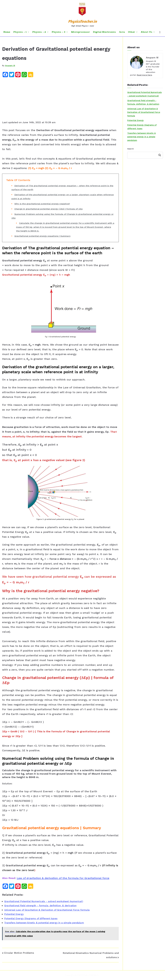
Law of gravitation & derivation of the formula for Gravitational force (63, 878)
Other (133, 32)
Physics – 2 (40, 32)
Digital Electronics (104, 32)
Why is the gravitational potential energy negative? (42, 204)
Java (122, 32)
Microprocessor (80, 32)
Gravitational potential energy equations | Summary (42, 236)
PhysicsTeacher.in (82, 21)
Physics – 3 (60, 32)
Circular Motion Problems (19, 953)
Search (130, 149)
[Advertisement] (60, 100)
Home (7, 32)
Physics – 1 (21, 32)
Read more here (144, 75)
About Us (148, 32)
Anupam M (10, 65)
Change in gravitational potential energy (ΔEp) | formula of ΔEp (48, 209)
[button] (28, 32)
